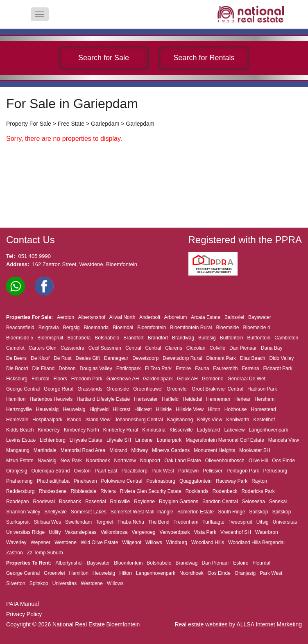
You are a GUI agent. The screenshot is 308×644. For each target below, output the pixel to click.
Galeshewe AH (123, 379)
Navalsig (47, 461)
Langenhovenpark (268, 430)
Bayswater (260, 317)
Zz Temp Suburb (45, 553)
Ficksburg (17, 379)
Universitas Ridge (25, 532)
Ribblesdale (84, 491)
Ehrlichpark (129, 368)
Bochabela (79, 338)
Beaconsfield (20, 328)
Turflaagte (213, 522)
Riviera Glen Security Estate (151, 491)
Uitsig (263, 522)
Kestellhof (264, 420)
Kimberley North (82, 430)
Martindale (45, 450)
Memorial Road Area (83, 450)
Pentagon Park (243, 471)
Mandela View (284, 440)
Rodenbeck (225, 491)
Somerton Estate (196, 512)
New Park (71, 461)
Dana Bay (272, 348)
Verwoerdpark (175, 532)
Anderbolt (150, 317)
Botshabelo (107, 338)
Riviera (108, 491)
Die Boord (17, 368)
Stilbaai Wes (47, 522)
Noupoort (150, 461)
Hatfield (170, 399)
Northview (125, 461)
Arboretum (176, 317)
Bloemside (227, 328)
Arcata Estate (206, 317)
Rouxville (120, 502)
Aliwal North (122, 317)
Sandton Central (220, 502)
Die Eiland (43, 368)
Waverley (16, 542)
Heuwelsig (47, 409)
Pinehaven (85, 481)
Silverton (16, 583)
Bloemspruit (50, 338)
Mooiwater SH (255, 450)
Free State (71, 124)
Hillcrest (121, 409)
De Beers (16, 358)
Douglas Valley (96, 368)
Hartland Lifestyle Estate (103, 399)
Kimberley (49, 430)
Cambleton (286, 338)
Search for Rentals (204, 58)
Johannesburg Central (139, 420)
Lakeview (234, 430)
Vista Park (205, 532)
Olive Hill (258, 461)
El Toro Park (158, 368)
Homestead (264, 409)
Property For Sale (29, 124)
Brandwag (183, 338)
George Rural (59, 389)
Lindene (144, 440)
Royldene (144, 502)
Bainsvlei (234, 317)
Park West (163, 471)
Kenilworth (238, 420)
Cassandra (72, 348)
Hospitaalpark (47, 420)
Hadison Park (262, 389)
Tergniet (105, 522)
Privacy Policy (24, 614)
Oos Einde (283, 461)
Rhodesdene (52, 491)
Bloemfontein (152, 328)
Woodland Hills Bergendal (256, 542)
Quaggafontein (196, 481)
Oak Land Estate (182, 461)
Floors (60, 379)
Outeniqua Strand (50, 471)
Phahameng (19, 481)
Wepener (41, 542)
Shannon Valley (23, 512)
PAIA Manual (23, 604)
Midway (140, 450)
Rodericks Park (258, 491)
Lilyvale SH (119, 440)
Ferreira (250, 368)
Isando (74, 420)
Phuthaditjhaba (53, 481)
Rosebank (70, 502)
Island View (98, 420)
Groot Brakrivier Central (217, 389)
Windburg (177, 542)
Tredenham (186, 522)
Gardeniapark (158, 379)
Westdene (66, 542)
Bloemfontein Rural (191, 328)
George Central (23, 389)
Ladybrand (209, 430)
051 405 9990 (34, 256)
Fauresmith (225, 368)
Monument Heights (214, 450)
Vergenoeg (143, 532)
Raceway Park (232, 481)
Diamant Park (221, 358)
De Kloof (40, 358)
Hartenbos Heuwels (51, 399)
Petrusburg (275, 471)
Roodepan (17, 502)
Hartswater (146, 399)
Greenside (118, 389)
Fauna (202, 368)
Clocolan (196, 348)
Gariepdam (105, 124)
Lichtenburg (53, 440)
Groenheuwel (148, 389)
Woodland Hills (208, 542)
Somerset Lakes (89, 512)
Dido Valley (282, 358)
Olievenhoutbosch (225, 461)
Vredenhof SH (236, 532)
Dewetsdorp (145, 358)
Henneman (218, 399)
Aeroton (66, 317)
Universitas (285, 522)
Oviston (83, 471)
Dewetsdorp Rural (182, 358)
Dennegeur (116, 358)
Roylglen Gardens (179, 502)
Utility (55, 532)
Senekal (278, 502)
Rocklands (197, 491)
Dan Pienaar (243, 348)
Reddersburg (20, 491)
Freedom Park (87, 379)
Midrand (118, 450)
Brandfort (133, 338)
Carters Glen (43, 348)
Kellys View (209, 420)
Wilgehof (132, 542)
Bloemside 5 (20, 338)
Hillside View (190, 409)
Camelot (15, 348)
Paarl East (106, 471)
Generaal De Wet (246, 379)
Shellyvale (55, 512)
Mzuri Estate (20, 461)
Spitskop (258, 512)
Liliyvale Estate (86, 440)
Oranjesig (17, 471)
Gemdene (213, 379)
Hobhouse (236, 409)
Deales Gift (88, 358)
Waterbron (267, 532)
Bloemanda (96, 328)
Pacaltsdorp (135, 471)
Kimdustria (154, 430)
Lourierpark (169, 440)
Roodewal (44, 502)
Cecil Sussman (105, 348)
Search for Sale (104, 58)
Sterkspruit (18, 522)
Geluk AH (187, 379)
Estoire (183, 368)
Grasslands (90, 389)
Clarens (173, 348)
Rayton (259, 481)
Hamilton (16, 399)
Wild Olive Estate (99, 542)
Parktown (188, 471)
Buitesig (207, 338)
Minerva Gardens (171, 450)
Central (133, 348)
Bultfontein (232, 338)
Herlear (242, 399)
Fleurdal (40, 379)
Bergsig (71, 328)
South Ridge (231, 512)
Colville (217, 348)
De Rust (62, 358)
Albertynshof (92, 317)
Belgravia (49, 328)
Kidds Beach (20, 430)
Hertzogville (19, 409)
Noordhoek (98, 461)
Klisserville (181, 430)
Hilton (214, 409)
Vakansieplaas (80, 532)
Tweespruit (240, 522)
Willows (154, 542)
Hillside (164, 409)
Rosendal (96, 502)
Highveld (99, 409)
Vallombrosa (114, 532)
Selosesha (254, 502)
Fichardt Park (277, 368)
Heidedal (192, 399)
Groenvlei (177, 389)
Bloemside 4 (256, 328)
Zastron (15, 553)
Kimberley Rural (121, 430)
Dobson (67, 368)
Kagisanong (180, 420)
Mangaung (18, 450)
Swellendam (78, 522)
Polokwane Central (122, 481)
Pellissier (213, 471)
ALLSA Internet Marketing (269, 624)
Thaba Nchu (131, 522)
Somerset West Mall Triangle (142, 512)
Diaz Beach (253, 358)
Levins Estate (21, 440)
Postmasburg (161, 481)
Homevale (17, 420)
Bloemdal (123, 328)
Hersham (264, 399)
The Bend (159, 522)
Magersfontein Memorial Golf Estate (225, 440)
